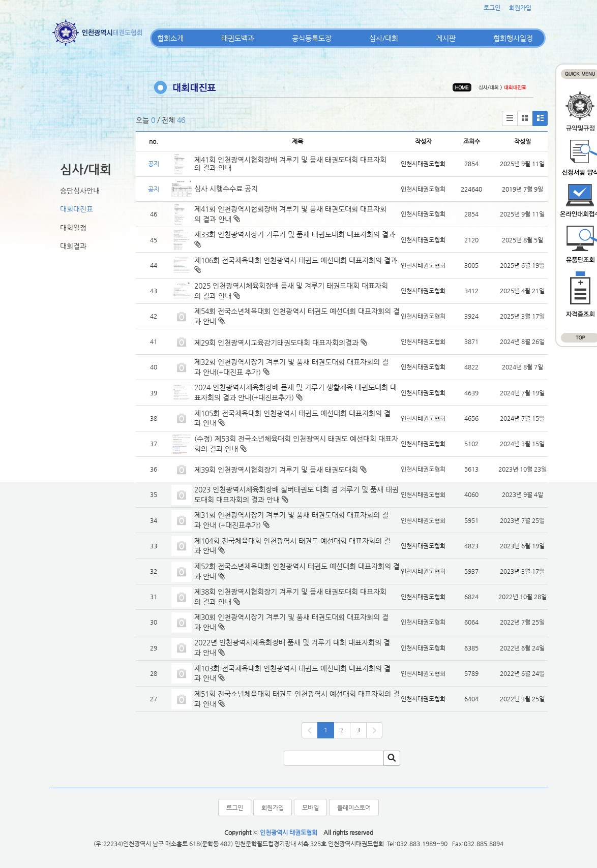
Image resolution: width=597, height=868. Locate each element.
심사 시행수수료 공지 (226, 189)
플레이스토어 (354, 808)
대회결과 (73, 246)
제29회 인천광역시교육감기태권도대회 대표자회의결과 (276, 343)
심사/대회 (384, 38)
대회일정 (73, 228)
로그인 (492, 8)
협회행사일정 (513, 38)
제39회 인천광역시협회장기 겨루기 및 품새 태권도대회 (276, 470)
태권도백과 (238, 38)
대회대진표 (77, 209)
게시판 (446, 38)
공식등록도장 (312, 38)
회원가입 (520, 8)
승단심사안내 (80, 191)
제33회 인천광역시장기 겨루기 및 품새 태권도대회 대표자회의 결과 (295, 234)
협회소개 (170, 38)
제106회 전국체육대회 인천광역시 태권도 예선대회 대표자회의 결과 (297, 260)
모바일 (310, 808)
